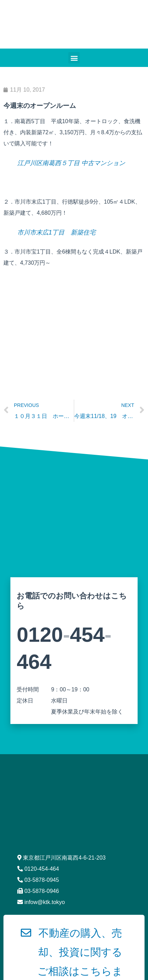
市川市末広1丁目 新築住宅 (56, 232)
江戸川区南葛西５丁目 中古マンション (71, 163)
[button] (74, 58)
